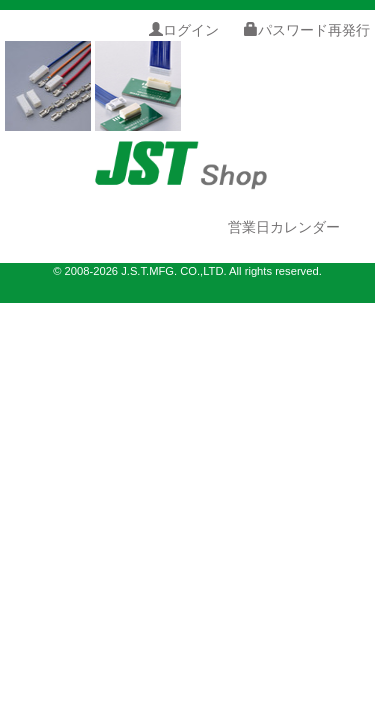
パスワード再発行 (307, 30)
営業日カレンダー (284, 227)
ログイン (184, 30)
